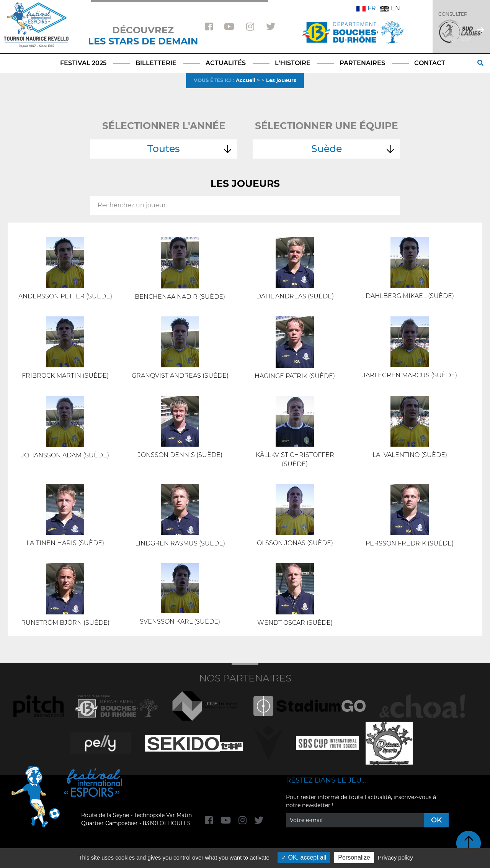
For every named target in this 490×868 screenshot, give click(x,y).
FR (366, 8)
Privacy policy (395, 857)
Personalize (354, 857)
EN (390, 8)
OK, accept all (304, 857)
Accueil (246, 80)
